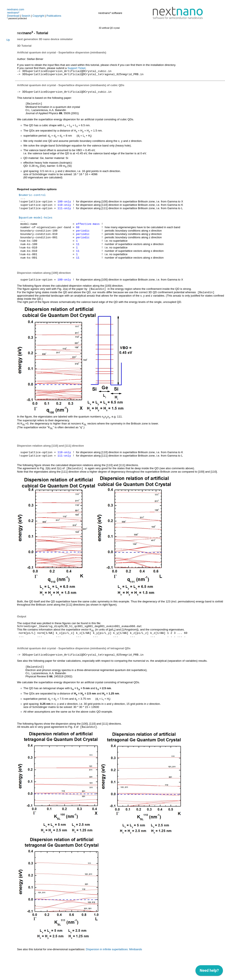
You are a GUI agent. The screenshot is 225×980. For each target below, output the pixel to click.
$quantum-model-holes (36, 224)
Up (8, 40)
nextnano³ (13, 13)
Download (13, 16)
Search (26, 16)
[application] (209, 972)
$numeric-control (32, 198)
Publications (54, 16)
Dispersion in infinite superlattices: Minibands (114, 969)
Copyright (38, 16)
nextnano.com (16, 9)
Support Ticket (76, 68)
